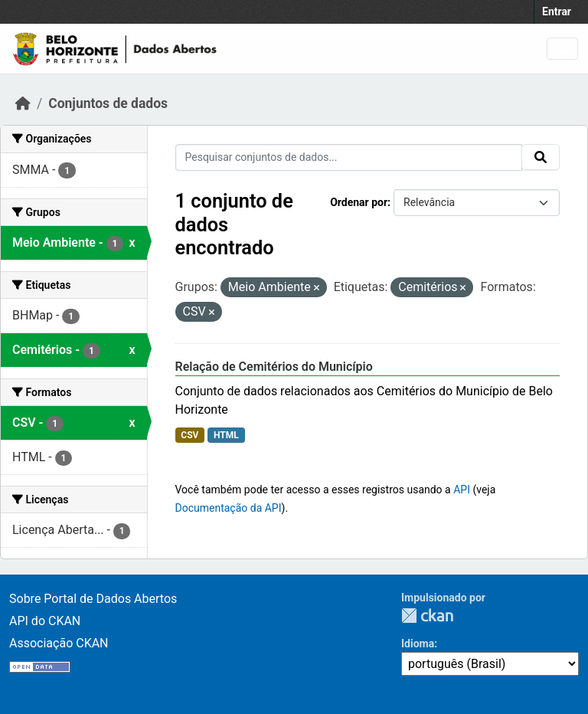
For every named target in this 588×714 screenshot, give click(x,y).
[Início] (23, 103)
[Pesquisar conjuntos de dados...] (349, 157)
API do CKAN (45, 621)
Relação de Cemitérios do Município (274, 367)
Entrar (557, 11)
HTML (226, 435)
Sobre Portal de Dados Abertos (93, 599)
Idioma (418, 644)
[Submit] (541, 157)
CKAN (427, 616)
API (462, 490)
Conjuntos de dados (108, 103)
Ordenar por (359, 202)
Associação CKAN (59, 643)
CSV (189, 435)
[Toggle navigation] (562, 49)
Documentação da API (229, 508)
